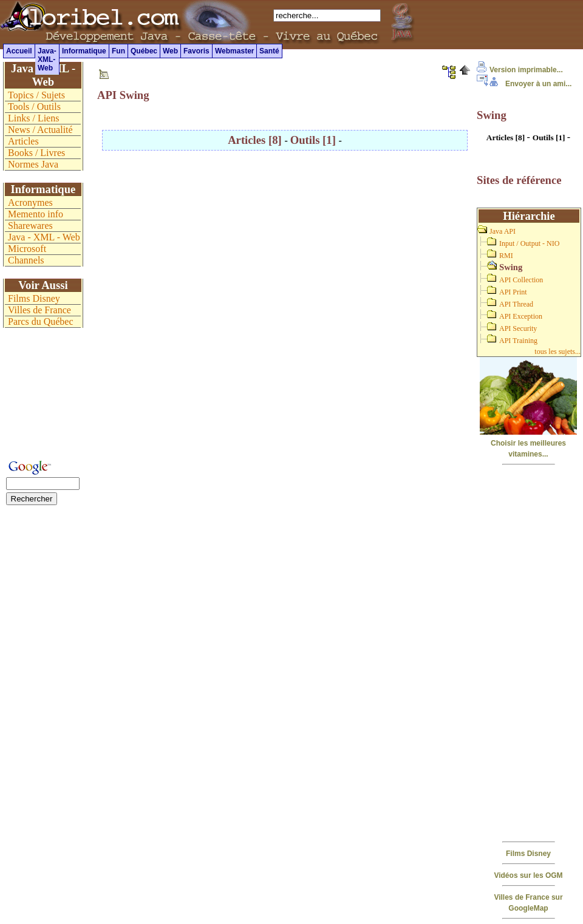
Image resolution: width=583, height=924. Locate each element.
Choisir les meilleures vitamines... (528, 443)
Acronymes (30, 202)
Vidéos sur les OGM (528, 875)
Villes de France (39, 310)
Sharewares (30, 226)
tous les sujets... (557, 352)
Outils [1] (315, 140)
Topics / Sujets (36, 95)
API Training (518, 341)
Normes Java (33, 164)
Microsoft (27, 249)
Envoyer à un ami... (524, 84)
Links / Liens (33, 118)
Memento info (36, 214)
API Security (518, 328)
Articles (23, 141)
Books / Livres (36, 153)
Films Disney (528, 854)
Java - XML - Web (44, 237)
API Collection (521, 280)
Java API (503, 231)
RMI (506, 256)
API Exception (521, 316)
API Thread (516, 304)
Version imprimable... (520, 70)
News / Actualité (40, 130)
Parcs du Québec (41, 321)
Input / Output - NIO (529, 243)
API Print (513, 292)
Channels (26, 260)
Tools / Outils (34, 107)
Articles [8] (256, 140)
